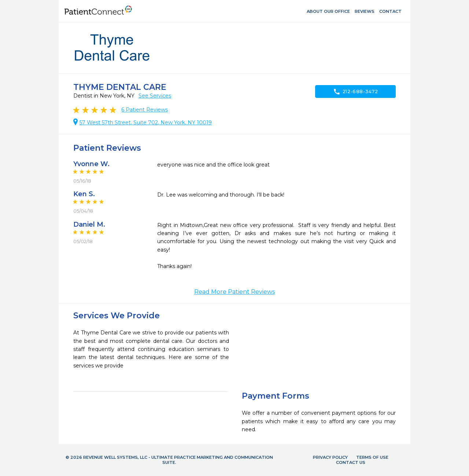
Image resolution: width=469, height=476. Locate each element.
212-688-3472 (356, 92)
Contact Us (351, 462)
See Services (155, 96)
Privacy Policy (330, 457)
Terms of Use (372, 457)
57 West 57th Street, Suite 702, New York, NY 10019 (146, 122)
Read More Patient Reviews (234, 292)
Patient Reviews (145, 110)
